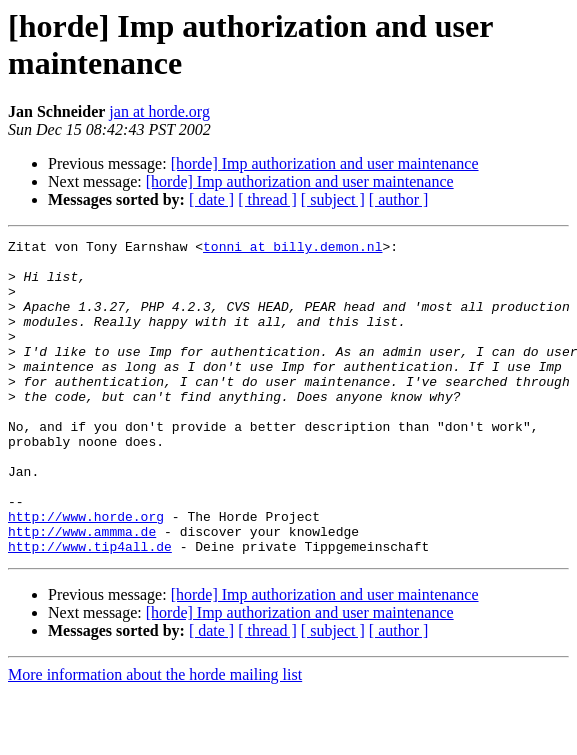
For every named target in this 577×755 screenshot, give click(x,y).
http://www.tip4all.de (90, 609)
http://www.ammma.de (82, 591)
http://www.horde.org (86, 573)
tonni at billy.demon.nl (292, 249)
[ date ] (211, 199)
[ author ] (399, 199)
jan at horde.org (159, 111)
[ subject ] (333, 199)
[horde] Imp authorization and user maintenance (325, 163)
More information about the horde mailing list (155, 737)
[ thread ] (267, 199)
